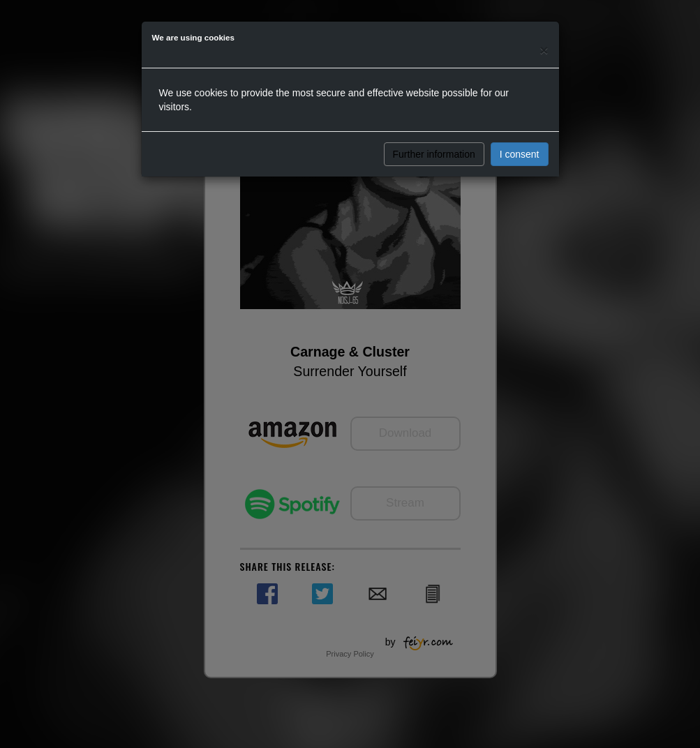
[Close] (544, 50)
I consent (520, 154)
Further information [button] (434, 154)
